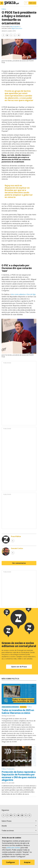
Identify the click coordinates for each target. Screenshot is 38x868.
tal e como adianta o (23, 294)
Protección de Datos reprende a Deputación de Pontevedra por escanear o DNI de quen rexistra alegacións (19, 776)
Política (4, 9)
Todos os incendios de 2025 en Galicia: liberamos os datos (18, 711)
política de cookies (13, 848)
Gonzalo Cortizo (7, 28)
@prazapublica (15, 26)
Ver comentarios (19, 563)
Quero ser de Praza (19, 667)
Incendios (23, 707)
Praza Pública (6, 26)
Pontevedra (11, 769)
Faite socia (32, 3)
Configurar (10, 862)
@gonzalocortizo (17, 28)
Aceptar (27, 862)
